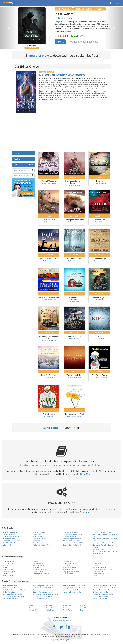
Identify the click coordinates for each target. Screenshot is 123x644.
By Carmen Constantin (100, 377)
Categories (18, 153)
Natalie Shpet (66, 18)
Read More (86, 474)
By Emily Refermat (74, 261)
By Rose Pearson (74, 185)
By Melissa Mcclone (49, 377)
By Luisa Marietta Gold (49, 300)
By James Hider (100, 338)
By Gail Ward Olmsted (49, 183)
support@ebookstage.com (63, 621)
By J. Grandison (49, 416)
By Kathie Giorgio (49, 261)
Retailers (18, 159)
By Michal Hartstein (100, 183)
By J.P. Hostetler (74, 338)
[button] (9, 28)
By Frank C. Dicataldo (74, 416)
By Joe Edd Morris (100, 261)
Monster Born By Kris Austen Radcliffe (62, 75)
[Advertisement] (62, 134)
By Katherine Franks (74, 377)
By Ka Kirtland (100, 222)
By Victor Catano (74, 302)
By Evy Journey (49, 222)
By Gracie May (100, 300)
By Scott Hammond (74, 222)
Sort (24, 165)
